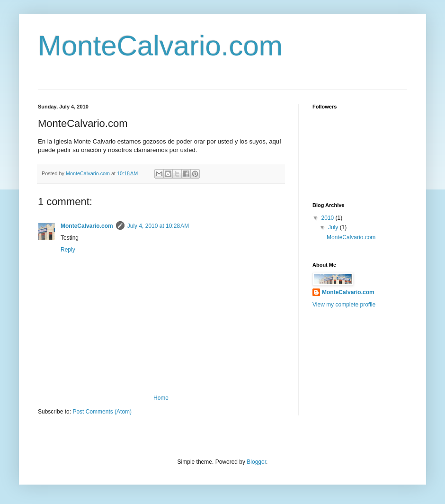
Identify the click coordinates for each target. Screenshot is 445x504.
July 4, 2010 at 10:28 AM (158, 226)
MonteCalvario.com (160, 46)
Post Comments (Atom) (102, 412)
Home (161, 398)
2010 (329, 218)
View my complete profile (344, 305)
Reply (68, 250)
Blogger (256, 462)
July (334, 227)
